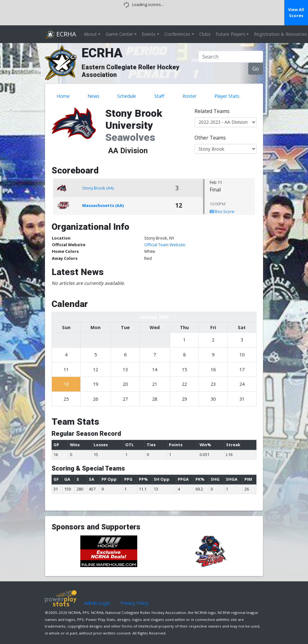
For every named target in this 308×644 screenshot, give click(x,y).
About (90, 34)
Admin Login (97, 603)
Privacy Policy (134, 603)
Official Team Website (165, 245)
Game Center (119, 34)
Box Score (222, 211)
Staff (159, 96)
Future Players (231, 34)
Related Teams (212, 111)
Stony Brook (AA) (98, 188)
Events (149, 34)
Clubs (205, 34)
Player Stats (227, 96)
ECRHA (61, 34)
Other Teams (210, 138)
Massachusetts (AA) (103, 205)
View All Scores (296, 13)
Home (63, 96)
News (93, 96)
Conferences (177, 34)
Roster (189, 96)
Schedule (127, 96)
